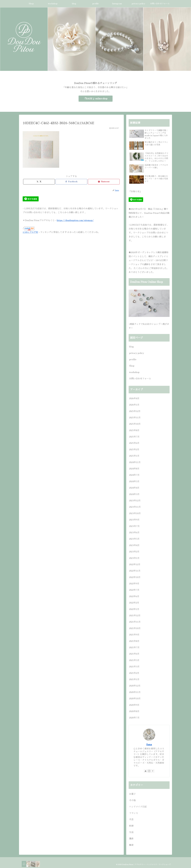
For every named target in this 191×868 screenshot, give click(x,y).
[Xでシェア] (39, 182)
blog (131, 347)
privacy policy (137, 353)
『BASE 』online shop (96, 99)
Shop (132, 366)
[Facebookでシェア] (71, 182)
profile (133, 359)
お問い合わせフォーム (140, 379)
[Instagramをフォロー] (149, 771)
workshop (134, 372)
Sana (149, 745)
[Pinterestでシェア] (104, 182)
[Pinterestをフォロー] (153, 771)
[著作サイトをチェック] (146, 771)
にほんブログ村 (30, 232)
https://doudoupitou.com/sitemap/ (75, 220)
